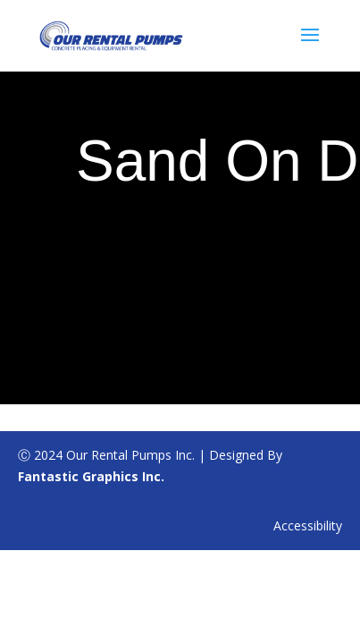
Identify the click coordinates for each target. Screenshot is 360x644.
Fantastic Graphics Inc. (91, 476)
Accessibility (308, 525)
